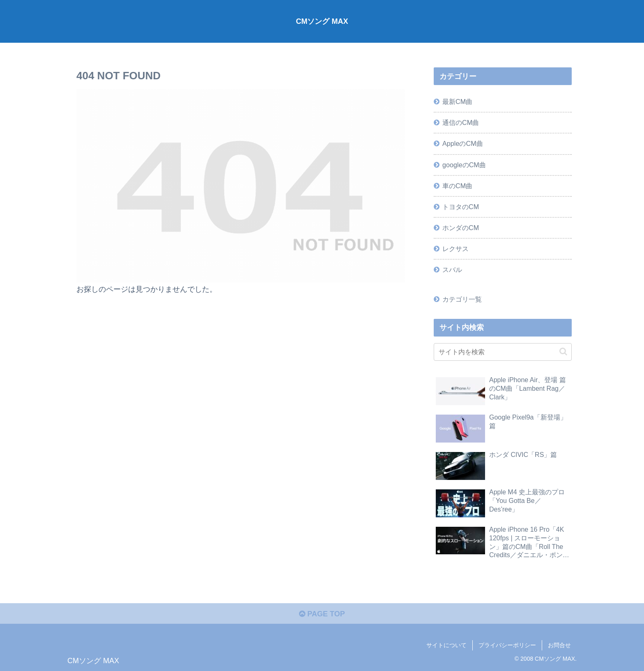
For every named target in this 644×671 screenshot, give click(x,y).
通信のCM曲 (461, 122)
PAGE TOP (322, 614)
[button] (563, 352)
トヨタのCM (461, 207)
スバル (452, 270)
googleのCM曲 (464, 165)
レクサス (455, 249)
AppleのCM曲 (463, 143)
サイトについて (446, 645)
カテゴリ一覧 (462, 299)
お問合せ (559, 645)
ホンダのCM (461, 228)
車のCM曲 (457, 186)
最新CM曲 (457, 101)
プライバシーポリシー (507, 645)
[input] (503, 352)
